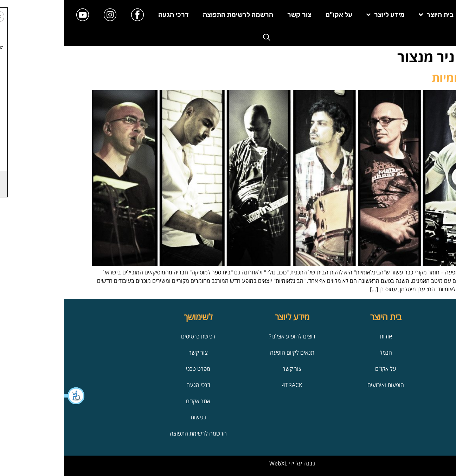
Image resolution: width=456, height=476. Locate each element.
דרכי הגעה (110, 15)
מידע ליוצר (322, 15)
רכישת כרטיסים (134, 336)
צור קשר (235, 15)
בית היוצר (372, 15)
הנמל (322, 353)
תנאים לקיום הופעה (228, 353)
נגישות (134, 417)
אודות (322, 336)
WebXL (214, 463)
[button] (11, 396)
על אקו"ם (275, 15)
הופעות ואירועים (322, 385)
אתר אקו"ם (134, 401)
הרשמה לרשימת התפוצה (174, 15)
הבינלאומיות (398, 78)
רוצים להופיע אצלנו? (228, 336)
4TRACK (228, 385)
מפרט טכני (134, 369)
